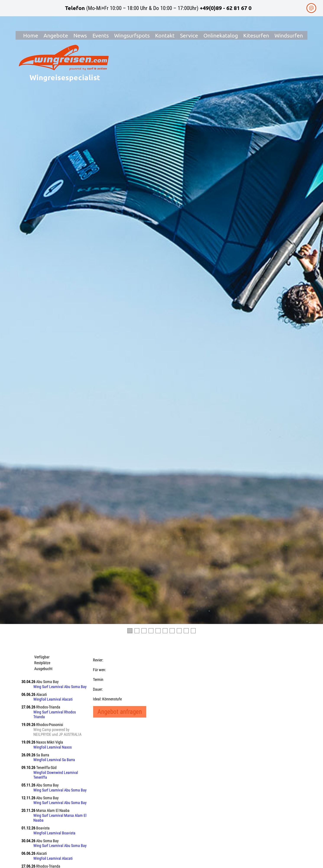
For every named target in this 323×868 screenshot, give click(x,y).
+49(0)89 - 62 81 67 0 (226, 8)
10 (193, 631)
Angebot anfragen (120, 712)
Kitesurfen (256, 35)
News (80, 35)
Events (101, 35)
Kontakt (165, 35)
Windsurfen (289, 35)
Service (189, 35)
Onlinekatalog (221, 35)
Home (31, 35)
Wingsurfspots (132, 35)
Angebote (56, 35)
